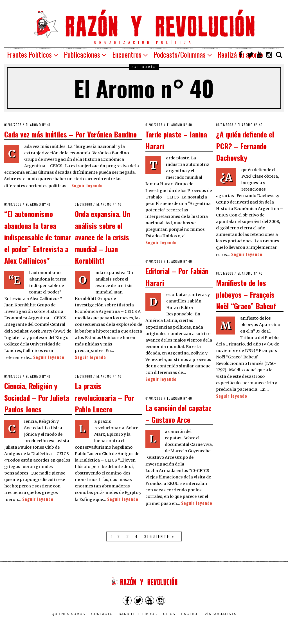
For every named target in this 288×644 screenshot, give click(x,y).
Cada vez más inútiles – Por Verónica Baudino (70, 134)
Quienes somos (69, 614)
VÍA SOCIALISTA (220, 614)
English (190, 614)
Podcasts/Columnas (180, 54)
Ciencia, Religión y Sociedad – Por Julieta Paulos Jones (37, 397)
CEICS (169, 614)
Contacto (102, 614)
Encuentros (127, 54)
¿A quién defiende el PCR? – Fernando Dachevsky (245, 146)
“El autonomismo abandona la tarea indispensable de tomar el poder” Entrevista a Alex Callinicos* (38, 237)
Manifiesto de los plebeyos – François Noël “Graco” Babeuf (246, 294)
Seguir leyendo (87, 185)
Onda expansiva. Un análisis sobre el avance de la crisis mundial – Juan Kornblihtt (103, 237)
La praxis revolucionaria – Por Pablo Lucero (104, 397)
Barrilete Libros (138, 614)
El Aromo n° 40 (38, 125)
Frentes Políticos (29, 54)
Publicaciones (82, 54)
